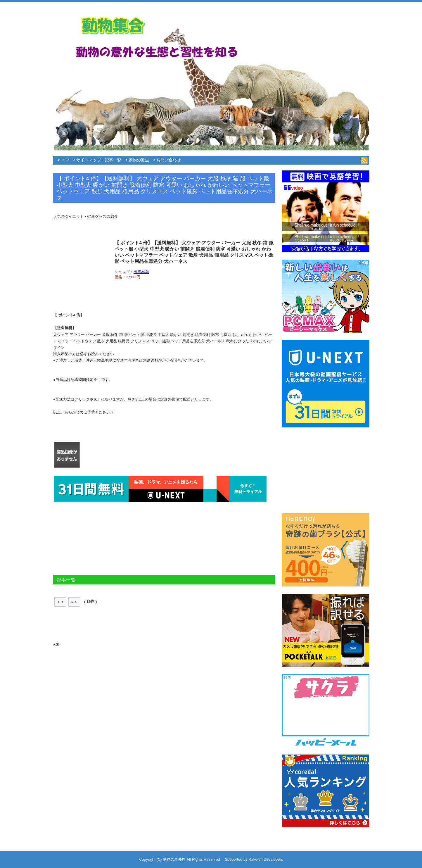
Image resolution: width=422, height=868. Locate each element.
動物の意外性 (174, 859)
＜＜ (60, 602)
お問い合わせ (169, 160)
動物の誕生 (139, 160)
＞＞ (74, 602)
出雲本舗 (141, 272)
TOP (65, 160)
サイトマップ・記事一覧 (99, 160)
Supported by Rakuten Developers (254, 859)
